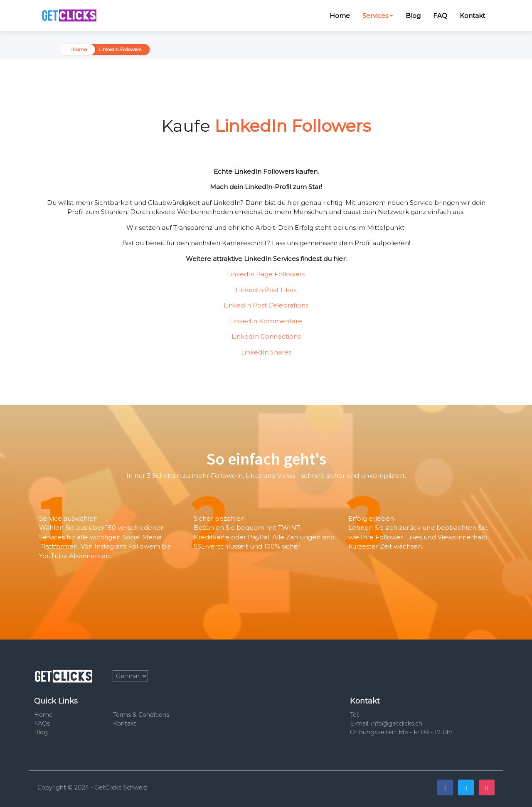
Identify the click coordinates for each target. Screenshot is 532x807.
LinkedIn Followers (120, 49)
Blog (413, 16)
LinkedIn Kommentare (266, 321)
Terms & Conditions (141, 715)
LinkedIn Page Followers (266, 274)
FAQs (42, 723)
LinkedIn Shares (266, 352)
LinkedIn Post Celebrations (266, 305)
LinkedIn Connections (266, 336)
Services (375, 16)
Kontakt (472, 16)
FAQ (440, 16)
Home (340, 16)
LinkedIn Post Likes (266, 290)
